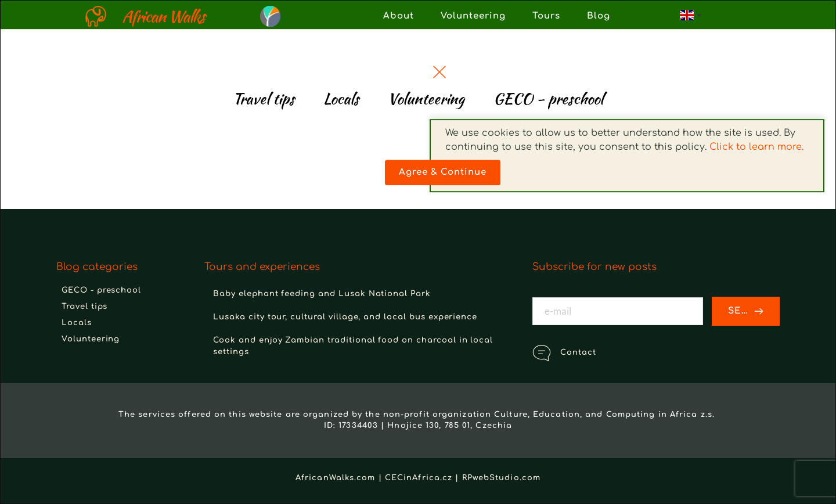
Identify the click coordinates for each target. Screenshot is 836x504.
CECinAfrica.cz (419, 478)
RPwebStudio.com (502, 478)
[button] (439, 72)
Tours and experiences (262, 267)
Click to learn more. (756, 100)
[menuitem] (399, 16)
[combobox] (690, 15)
